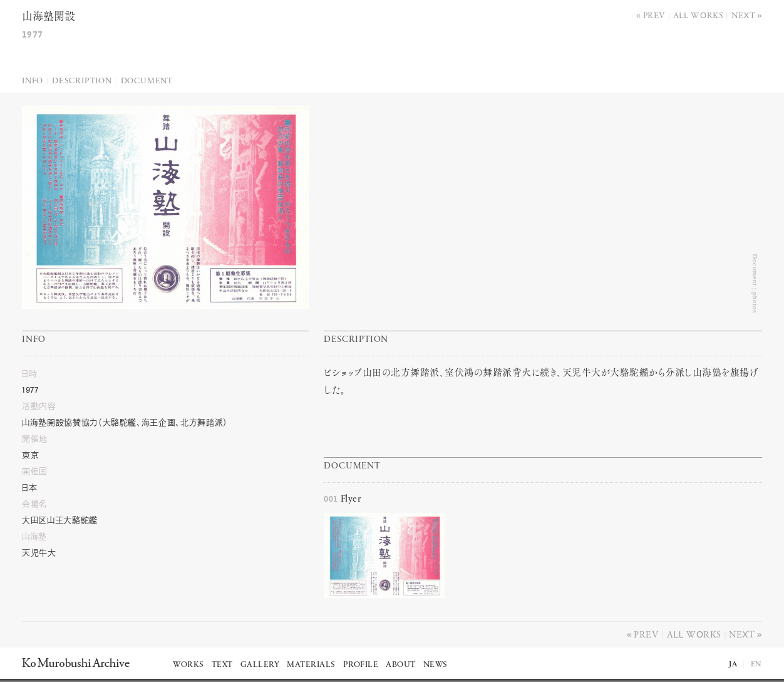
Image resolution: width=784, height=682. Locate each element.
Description (82, 81)
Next (744, 15)
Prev (654, 15)
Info (33, 81)
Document (147, 81)
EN (756, 664)
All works (698, 15)
